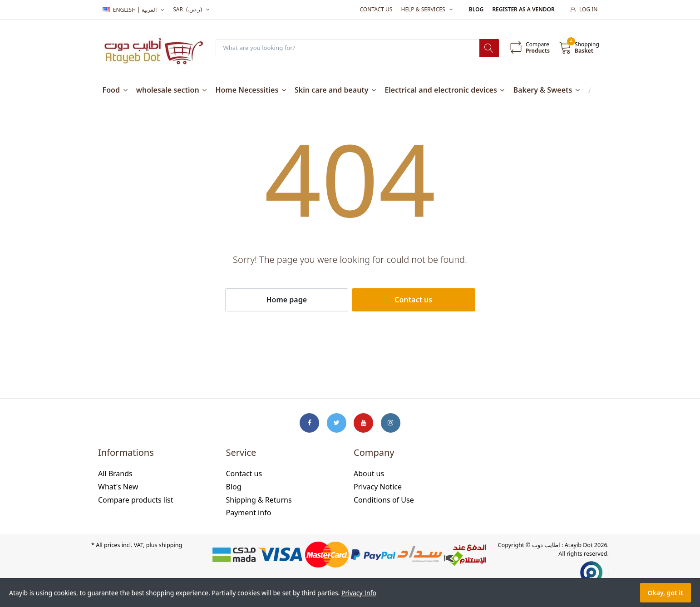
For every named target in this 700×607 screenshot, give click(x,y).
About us (369, 474)
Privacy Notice (378, 487)
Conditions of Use (384, 500)
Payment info (249, 513)
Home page (286, 300)
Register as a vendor (523, 9)
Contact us (376, 9)
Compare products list (136, 500)
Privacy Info (359, 593)
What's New (118, 487)
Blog (476, 9)
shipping (170, 545)
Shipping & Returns (259, 500)
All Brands (115, 474)
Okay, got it (665, 593)
